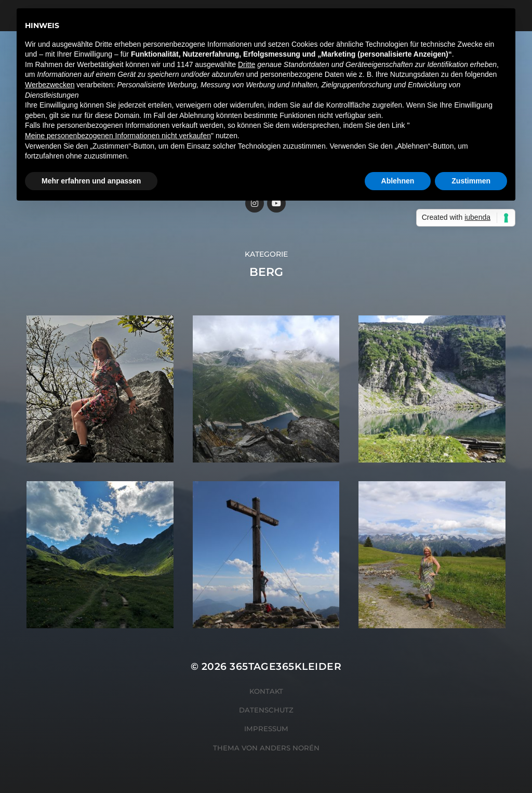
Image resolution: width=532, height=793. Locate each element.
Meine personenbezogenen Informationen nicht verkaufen (118, 136)
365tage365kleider (285, 666)
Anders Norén (290, 748)
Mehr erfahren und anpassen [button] (91, 181)
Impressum (266, 729)
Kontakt (266, 691)
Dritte (247, 64)
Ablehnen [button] (398, 181)
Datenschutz (266, 710)
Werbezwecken (50, 85)
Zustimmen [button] (471, 181)
